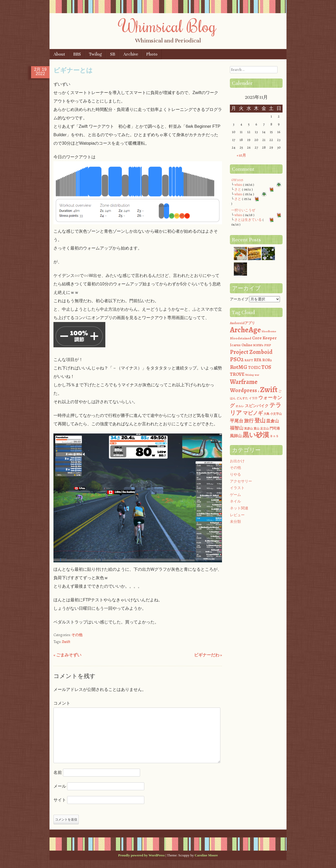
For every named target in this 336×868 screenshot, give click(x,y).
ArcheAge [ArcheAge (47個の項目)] (245, 330)
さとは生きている (248, 220)
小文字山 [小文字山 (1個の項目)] (276, 414)
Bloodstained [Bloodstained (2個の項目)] (241, 338)
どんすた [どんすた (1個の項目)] (242, 398)
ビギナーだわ (208, 655)
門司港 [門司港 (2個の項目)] (275, 428)
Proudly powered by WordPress (141, 855)
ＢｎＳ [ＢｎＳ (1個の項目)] (274, 436)
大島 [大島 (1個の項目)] (266, 414)
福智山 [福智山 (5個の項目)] (237, 428)
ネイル (235, 501)
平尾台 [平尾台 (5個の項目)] (237, 421)
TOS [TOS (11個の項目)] (266, 367)
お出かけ (237, 461)
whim (238, 185)
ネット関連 (239, 508)
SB (113, 54)
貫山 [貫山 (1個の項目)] (256, 429)
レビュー (237, 515)
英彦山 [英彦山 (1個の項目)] (248, 429)
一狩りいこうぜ (243, 210)
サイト (60, 800)
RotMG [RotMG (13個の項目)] (239, 367)
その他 (77, 635)
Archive (131, 54)
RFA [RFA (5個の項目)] (258, 360)
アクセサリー (241, 481)
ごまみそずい (67, 655)
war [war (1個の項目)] (257, 375)
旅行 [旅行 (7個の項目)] (249, 421)
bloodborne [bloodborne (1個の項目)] (269, 331)
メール (60, 786)
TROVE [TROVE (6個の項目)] (237, 374)
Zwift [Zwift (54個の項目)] (269, 389)
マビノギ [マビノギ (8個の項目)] (253, 413)
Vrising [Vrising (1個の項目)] (249, 375)
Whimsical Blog (168, 26)
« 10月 (241, 155)
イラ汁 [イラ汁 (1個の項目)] (253, 398)
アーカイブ (239, 299)
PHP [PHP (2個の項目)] (268, 345)
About (59, 54)
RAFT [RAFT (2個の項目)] (249, 360)
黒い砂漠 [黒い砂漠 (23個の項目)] (256, 435)
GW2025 (237, 180)
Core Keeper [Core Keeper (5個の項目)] (264, 338)
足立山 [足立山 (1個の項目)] (265, 429)
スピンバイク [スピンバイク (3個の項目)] (257, 406)
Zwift (66, 642)
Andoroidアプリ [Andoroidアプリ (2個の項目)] (242, 323)
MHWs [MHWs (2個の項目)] (258, 345)
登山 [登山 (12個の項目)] (260, 421)
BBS (77, 54)
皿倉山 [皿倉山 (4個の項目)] (273, 421)
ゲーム (235, 495)
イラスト (237, 488)
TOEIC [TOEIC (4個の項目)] (254, 367)
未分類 (235, 522)
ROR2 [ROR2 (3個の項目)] (267, 360)
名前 (58, 772)
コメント (62, 703)
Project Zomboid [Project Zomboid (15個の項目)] (251, 352)
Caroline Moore (206, 855)
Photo (152, 54)
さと (238, 189)
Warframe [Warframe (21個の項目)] (244, 382)
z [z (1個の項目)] (258, 391)
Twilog (95, 54)
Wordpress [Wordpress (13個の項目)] (243, 390)
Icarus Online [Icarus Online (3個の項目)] (241, 345)
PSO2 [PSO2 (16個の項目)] (237, 359)
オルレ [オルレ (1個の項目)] (240, 406)
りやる (235, 474)
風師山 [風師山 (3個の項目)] (236, 436)
